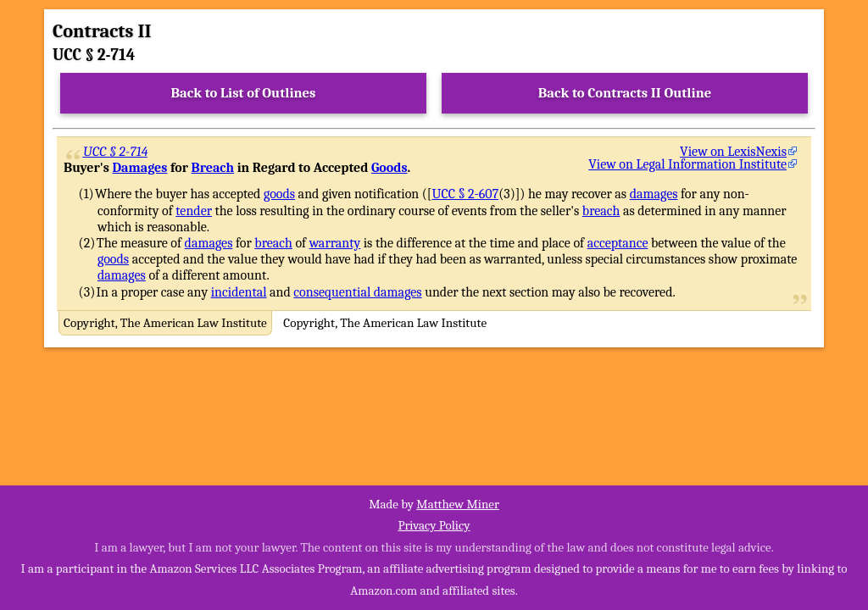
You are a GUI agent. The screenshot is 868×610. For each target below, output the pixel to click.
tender (194, 211)
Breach (213, 168)
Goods (389, 168)
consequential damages (357, 292)
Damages (139, 168)
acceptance (618, 243)
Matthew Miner (458, 504)
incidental (239, 292)
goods (279, 194)
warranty (335, 243)
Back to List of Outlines (244, 93)
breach (601, 211)
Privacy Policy (434, 525)
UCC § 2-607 (465, 194)
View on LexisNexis (733, 152)
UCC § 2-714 (116, 152)
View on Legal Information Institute (687, 164)
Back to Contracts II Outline (625, 93)
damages (654, 194)
